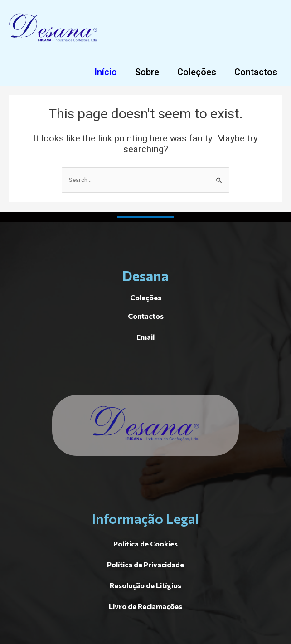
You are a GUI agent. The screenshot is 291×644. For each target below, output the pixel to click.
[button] (106, 72)
